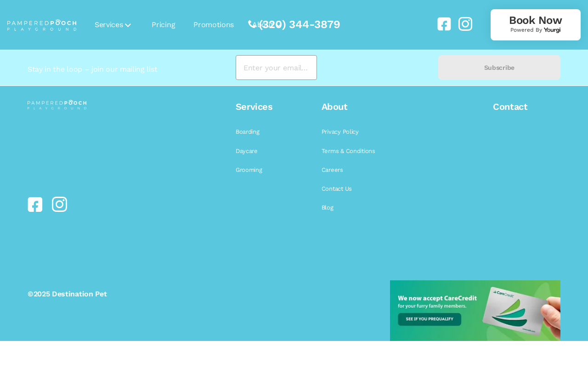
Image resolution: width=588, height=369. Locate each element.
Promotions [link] (214, 25)
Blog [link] (328, 207)
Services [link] (109, 25)
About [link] (263, 25)
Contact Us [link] (337, 189)
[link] (441, 24)
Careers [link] (332, 170)
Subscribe (499, 68)
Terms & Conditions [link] (348, 151)
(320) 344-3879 (300, 24)
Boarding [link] (248, 132)
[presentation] (377, 68)
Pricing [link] (163, 25)
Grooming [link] (249, 170)
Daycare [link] (247, 151)
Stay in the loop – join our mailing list (92, 69)
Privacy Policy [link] (340, 132)
